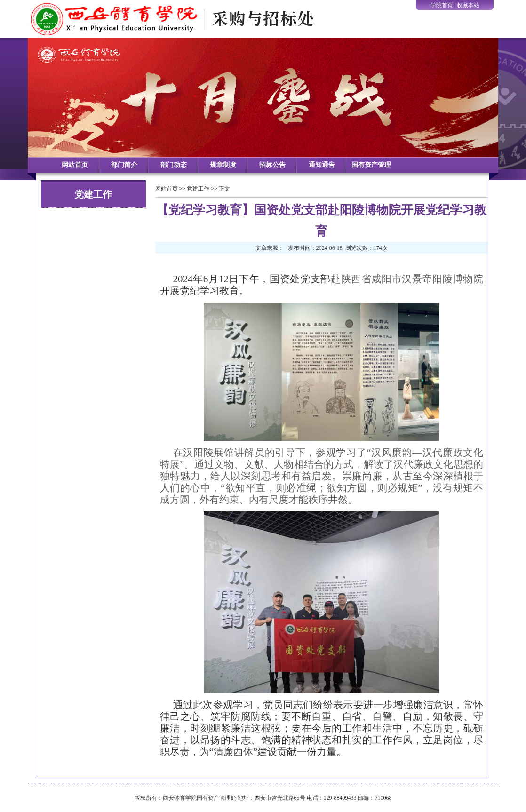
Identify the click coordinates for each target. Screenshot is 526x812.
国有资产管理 (371, 165)
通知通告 (322, 165)
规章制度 (223, 165)
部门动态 (174, 165)
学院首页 (442, 5)
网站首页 (75, 165)
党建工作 (198, 189)
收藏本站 (468, 5)
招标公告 (272, 165)
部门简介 (124, 165)
